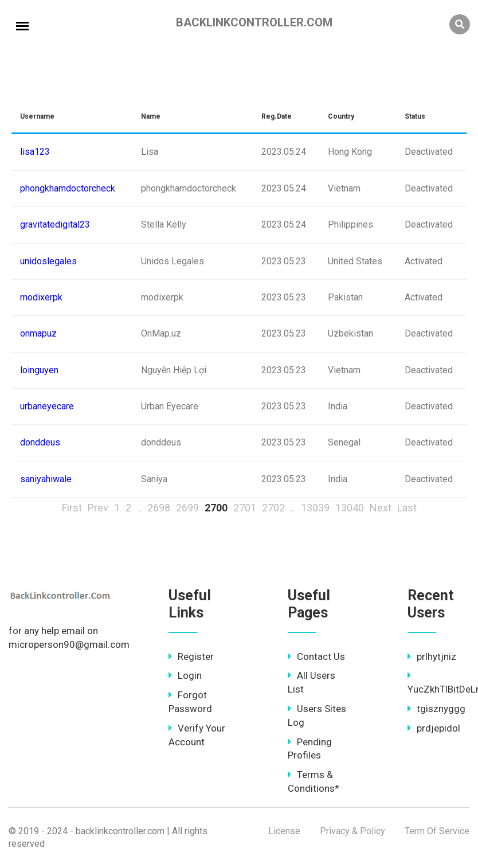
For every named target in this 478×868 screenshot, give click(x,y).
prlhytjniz (432, 656)
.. (139, 508)
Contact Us (316, 656)
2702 (273, 508)
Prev (98, 508)
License (284, 831)
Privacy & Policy (352, 831)
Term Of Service (437, 831)
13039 (315, 508)
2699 (187, 508)
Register (191, 656)
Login (185, 675)
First (72, 508)
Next (381, 508)
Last (407, 508)
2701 (245, 508)
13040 (350, 508)
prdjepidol (434, 728)
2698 (159, 508)
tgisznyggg (436, 709)
